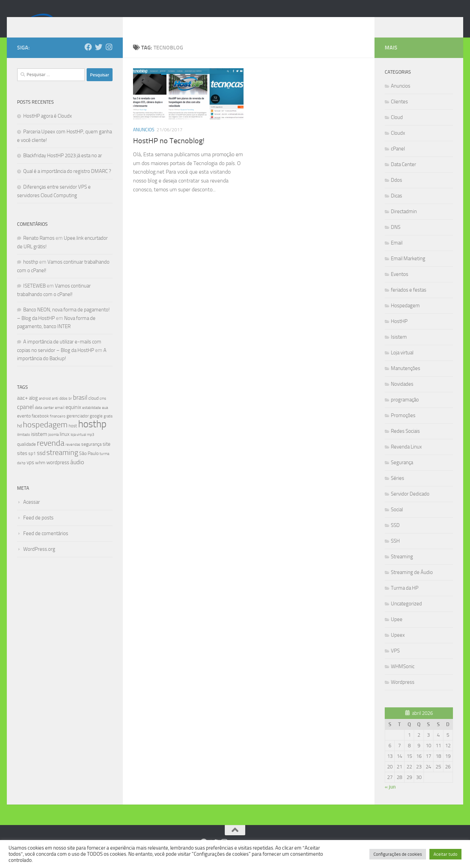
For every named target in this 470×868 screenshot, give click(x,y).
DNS (396, 237)
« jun (390, 797)
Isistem (399, 347)
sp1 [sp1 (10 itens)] (32, 464)
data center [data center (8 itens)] (44, 418)
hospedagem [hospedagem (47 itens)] (45, 435)
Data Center (403, 175)
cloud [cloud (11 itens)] (93, 408)
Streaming (402, 567)
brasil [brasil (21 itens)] (80, 408)
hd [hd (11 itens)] (19, 436)
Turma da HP (405, 598)
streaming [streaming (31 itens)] (62, 463)
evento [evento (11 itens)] (24, 426)
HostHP (399, 332)
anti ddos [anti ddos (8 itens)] (60, 409)
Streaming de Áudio (412, 583)
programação (405, 410)
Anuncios (144, 140)
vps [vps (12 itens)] (30, 473)
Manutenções (406, 379)
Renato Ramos (39, 248)
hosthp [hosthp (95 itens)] (92, 434)
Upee (397, 630)
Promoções (403, 426)
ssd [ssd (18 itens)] (41, 463)
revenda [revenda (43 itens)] (51, 453)
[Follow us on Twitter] (99, 57)
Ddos (396, 190)
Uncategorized (406, 614)
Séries (398, 488)
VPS (395, 661)
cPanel (398, 159)
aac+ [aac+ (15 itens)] (23, 408)
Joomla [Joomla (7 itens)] (53, 445)
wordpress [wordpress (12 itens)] (58, 473)
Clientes (399, 112)
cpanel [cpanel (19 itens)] (25, 417)
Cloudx (398, 143)
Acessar (32, 512)
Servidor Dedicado (410, 504)
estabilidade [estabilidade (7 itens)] (92, 418)
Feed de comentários (46, 544)
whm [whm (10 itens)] (40, 473)
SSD (395, 535)
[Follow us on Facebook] (88, 57)
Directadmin (404, 222)
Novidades (402, 394)
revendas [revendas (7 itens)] (73, 455)
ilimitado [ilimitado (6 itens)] (24, 445)
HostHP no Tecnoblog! (169, 151)
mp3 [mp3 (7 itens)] (91, 445)
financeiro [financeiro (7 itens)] (58, 426)
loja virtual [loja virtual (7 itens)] (78, 445)
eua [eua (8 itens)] (105, 418)
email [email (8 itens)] (60, 418)
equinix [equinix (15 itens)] (73, 417)
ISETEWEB (34, 296)
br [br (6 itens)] (70, 409)
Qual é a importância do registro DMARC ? (67, 181)
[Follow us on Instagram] (109, 57)
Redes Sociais (405, 441)
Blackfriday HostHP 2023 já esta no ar (63, 166)
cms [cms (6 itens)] (103, 409)
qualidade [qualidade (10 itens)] (26, 454)
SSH (395, 551)
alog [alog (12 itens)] (33, 408)
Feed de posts (38, 528)
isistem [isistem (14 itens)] (39, 444)
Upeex (398, 645)
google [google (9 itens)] (96, 426)
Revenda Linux (406, 457)
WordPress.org (39, 559)
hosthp (31, 272)
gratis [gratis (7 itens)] (108, 426)
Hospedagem (405, 316)
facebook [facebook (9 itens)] (40, 426)
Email (397, 253)
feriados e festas (409, 300)
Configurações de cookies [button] (398, 854)
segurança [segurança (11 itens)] (91, 454)
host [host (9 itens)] (73, 436)
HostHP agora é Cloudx (48, 126)
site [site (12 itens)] (107, 454)
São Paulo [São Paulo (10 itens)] (89, 464)
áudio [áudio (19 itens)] (77, 472)
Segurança (402, 473)
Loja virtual (402, 363)
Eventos (400, 284)
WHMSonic (403, 677)
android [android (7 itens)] (45, 409)
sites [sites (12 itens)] (22, 464)
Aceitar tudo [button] (445, 854)
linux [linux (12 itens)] (65, 444)
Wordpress (403, 692)
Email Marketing (408, 269)
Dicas (396, 206)
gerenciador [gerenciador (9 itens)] (78, 426)
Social (397, 520)
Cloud (397, 128)
